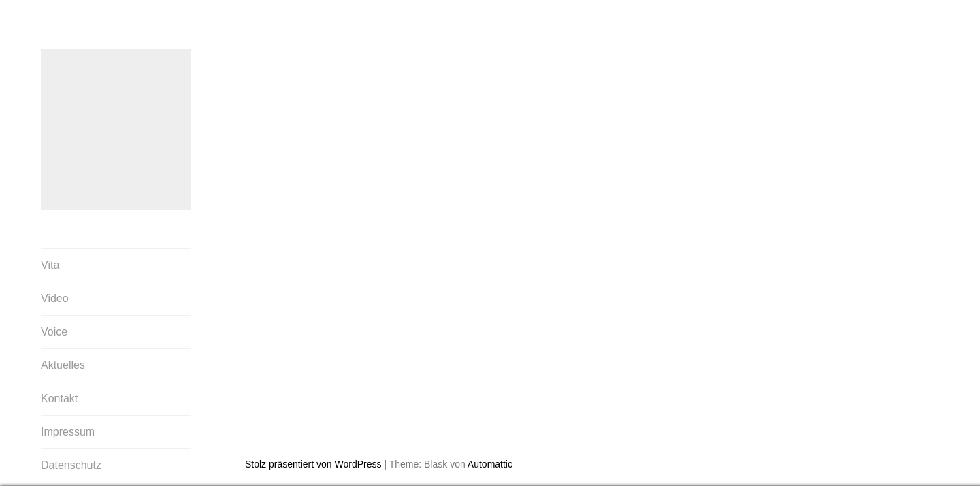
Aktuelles (63, 366)
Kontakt (59, 399)
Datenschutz (71, 466)
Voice (54, 332)
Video (55, 299)
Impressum (68, 432)
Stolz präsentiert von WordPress (313, 415)
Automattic (490, 415)
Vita (50, 266)
